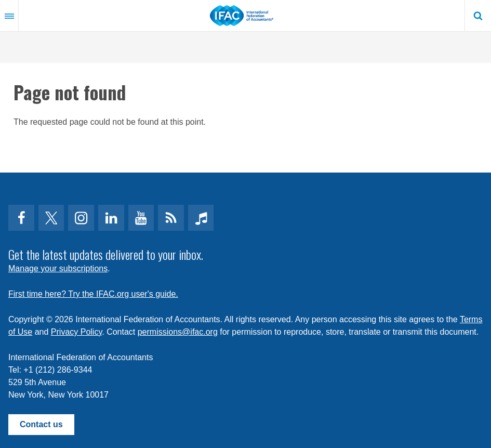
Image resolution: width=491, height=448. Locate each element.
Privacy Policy (76, 332)
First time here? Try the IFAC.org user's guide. (93, 294)
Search (478, 16)
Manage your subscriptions (58, 268)
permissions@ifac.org (178, 332)
